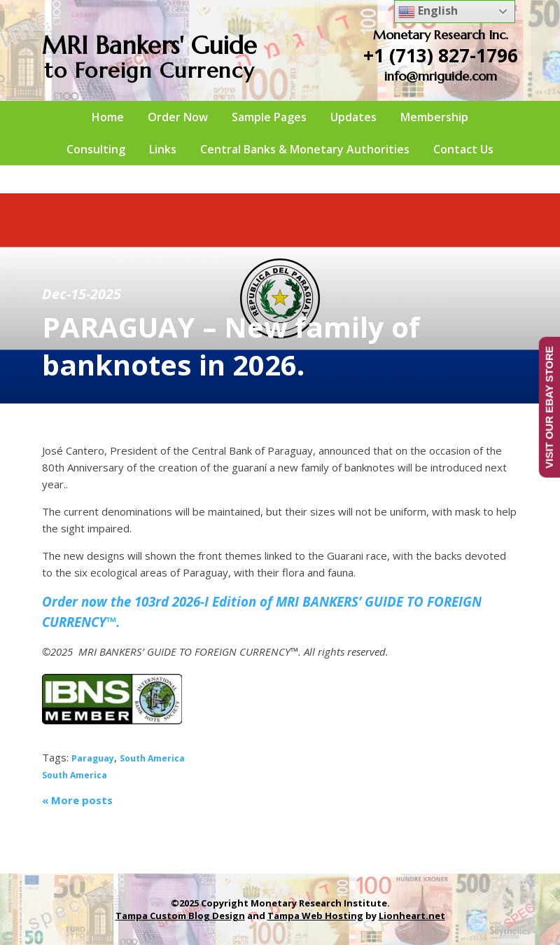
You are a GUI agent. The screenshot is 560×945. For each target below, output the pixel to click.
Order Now (178, 117)
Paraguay (93, 758)
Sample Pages (269, 117)
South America (152, 758)
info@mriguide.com (441, 76)
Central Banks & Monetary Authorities (305, 149)
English (428, 12)
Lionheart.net (412, 916)
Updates (353, 117)
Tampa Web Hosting (315, 916)
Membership (434, 117)
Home (108, 117)
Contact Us (463, 149)
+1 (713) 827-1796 (441, 55)
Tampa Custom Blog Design (180, 916)
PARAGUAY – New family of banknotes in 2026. (231, 346)
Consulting (96, 149)
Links (163, 149)
